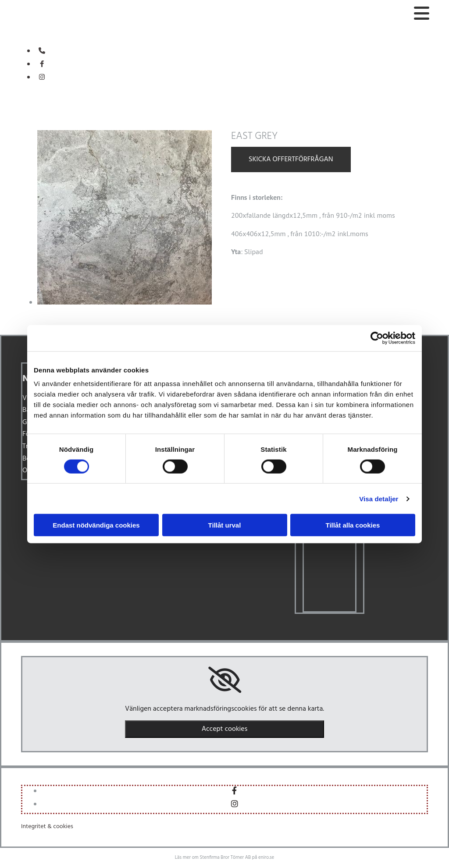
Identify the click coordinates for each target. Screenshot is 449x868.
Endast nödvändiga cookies (96, 525)
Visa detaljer (379, 498)
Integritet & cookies (47, 827)
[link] (225, 680)
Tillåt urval (225, 525)
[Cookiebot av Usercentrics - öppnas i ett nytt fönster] (377, 338)
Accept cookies (225, 729)
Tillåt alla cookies (353, 525)
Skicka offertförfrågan (291, 159)
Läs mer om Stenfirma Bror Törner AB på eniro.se (224, 857)
